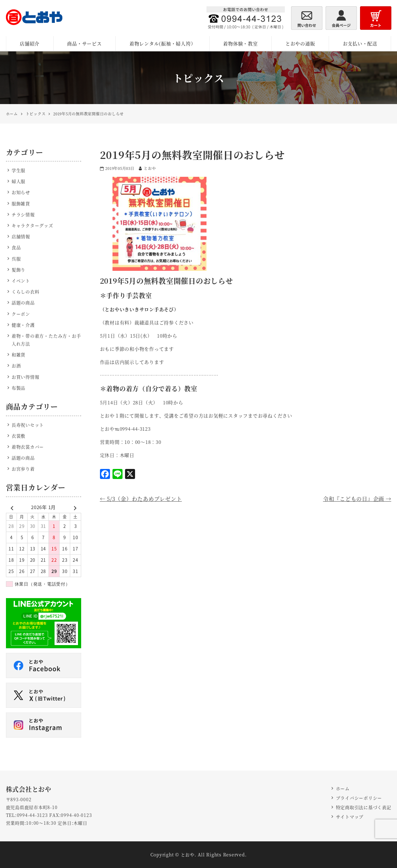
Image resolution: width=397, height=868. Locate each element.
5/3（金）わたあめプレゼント (141, 499)
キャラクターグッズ (32, 225)
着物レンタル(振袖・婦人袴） (163, 43)
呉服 (16, 259)
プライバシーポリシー (359, 798)
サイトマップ (350, 817)
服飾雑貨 (21, 203)
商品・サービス (84, 43)
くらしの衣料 (26, 292)
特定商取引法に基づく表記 (364, 807)
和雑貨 (18, 355)
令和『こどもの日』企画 (357, 499)
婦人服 (18, 181)
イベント (21, 281)
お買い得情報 (26, 377)
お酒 (16, 366)
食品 (16, 247)
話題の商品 (23, 302)
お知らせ (21, 192)
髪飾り (18, 270)
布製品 (18, 388)
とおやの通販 (300, 43)
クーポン (21, 314)
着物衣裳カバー (28, 447)
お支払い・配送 (360, 43)
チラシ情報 (23, 214)
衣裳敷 (18, 436)
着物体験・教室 (240, 43)
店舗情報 (21, 236)
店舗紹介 (30, 43)
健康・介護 (23, 325)
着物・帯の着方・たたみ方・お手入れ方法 (46, 340)
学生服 (18, 170)
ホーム (343, 788)
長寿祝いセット (28, 425)
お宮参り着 (23, 469)
